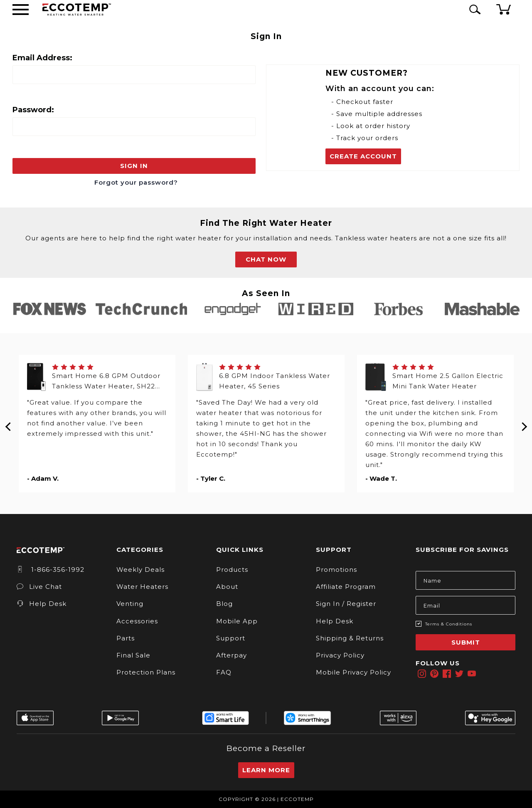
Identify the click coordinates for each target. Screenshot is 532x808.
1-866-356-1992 (50, 570)
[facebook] (447, 674)
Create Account (363, 156)
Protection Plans (146, 672)
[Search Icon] (473, 9)
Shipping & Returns (350, 638)
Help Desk (42, 604)
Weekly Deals (140, 570)
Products (232, 570)
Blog (224, 604)
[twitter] (459, 674)
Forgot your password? (136, 182)
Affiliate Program (346, 587)
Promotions (336, 570)
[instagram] (422, 674)
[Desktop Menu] (21, 10)
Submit (466, 642)
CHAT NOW (266, 259)
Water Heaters (142, 587)
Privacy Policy (340, 655)
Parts (126, 638)
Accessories (137, 621)
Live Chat (39, 587)
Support (231, 638)
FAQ (224, 672)
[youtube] (472, 674)
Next (524, 423)
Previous (8, 423)
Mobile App (237, 621)
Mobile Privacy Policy (353, 672)
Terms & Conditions (449, 624)
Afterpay (232, 655)
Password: (33, 110)
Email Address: (42, 58)
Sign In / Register (346, 604)
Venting (130, 604)
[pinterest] (434, 674)
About (227, 587)
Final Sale (133, 655)
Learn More (266, 770)
